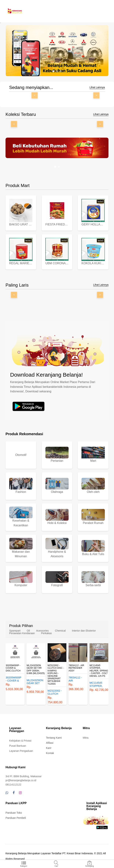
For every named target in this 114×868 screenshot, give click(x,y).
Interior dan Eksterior (84, 631)
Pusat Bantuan (18, 746)
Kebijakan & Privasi (20, 741)
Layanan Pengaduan (21, 751)
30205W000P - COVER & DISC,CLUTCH (13, 668)
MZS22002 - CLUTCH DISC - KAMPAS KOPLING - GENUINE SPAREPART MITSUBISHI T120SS (56, 675)
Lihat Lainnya (97, 87)
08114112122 (13, 785)
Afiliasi (50, 743)
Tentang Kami (54, 738)
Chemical (60, 631)
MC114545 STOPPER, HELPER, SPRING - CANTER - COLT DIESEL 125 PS (99, 671)
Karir (49, 748)
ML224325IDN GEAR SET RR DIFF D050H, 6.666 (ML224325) (36, 669)
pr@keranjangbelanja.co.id (21, 780)
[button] (53, 71)
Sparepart (15, 631)
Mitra (86, 738)
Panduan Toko (14, 813)
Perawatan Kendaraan (22, 633)
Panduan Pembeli (16, 818)
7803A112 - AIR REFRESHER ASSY (76, 668)
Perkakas (46, 633)
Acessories (42, 631)
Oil (28, 631)
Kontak (50, 753)
